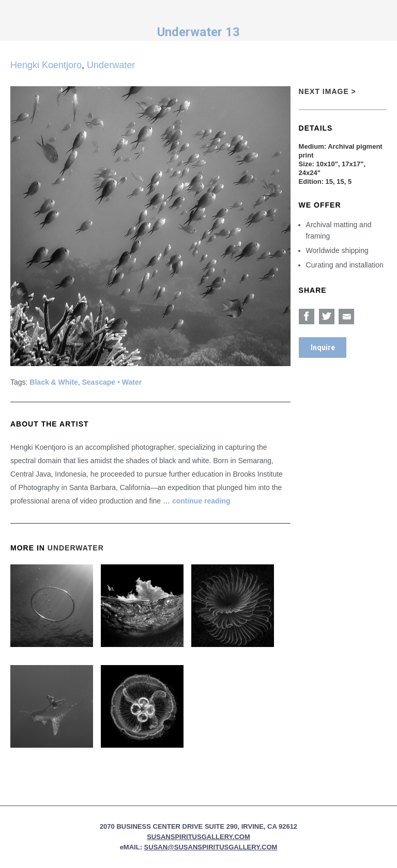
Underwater (111, 65)
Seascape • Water (112, 382)
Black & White (54, 382)
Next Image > (327, 91)
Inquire (323, 348)
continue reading (201, 501)
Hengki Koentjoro (46, 65)
